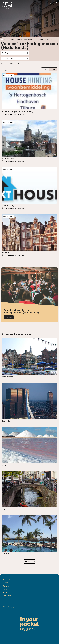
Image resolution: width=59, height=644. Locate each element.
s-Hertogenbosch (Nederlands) (31, 40)
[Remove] (2, 64)
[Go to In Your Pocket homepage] (7, 6)
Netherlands (9, 40)
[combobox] (15, 53)
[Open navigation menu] (56, 3)
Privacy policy (8, 592)
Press (5, 589)
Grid (53, 69)
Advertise (6, 586)
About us (6, 579)
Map (45, 69)
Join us (5, 583)
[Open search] (51, 3)
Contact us (7, 596)
